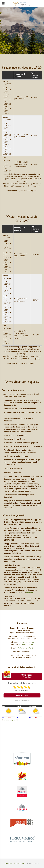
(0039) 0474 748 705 (26, 642)
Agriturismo (22, 695)
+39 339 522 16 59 (26, 644)
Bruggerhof (13, 683)
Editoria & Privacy (33, 863)
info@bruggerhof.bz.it (25, 648)
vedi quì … (30, 592)
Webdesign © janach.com (15, 863)
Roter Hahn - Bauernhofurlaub (22, 700)
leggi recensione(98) (22, 691)
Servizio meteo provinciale (11, 720)
